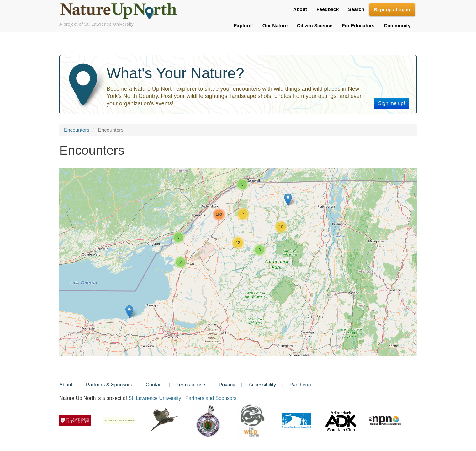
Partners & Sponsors (109, 385)
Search (356, 9)
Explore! (243, 26)
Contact (154, 385)
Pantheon (300, 385)
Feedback (328, 9)
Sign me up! (391, 103)
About (300, 9)
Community (397, 26)
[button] (129, 312)
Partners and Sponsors (211, 398)
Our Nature (275, 26)
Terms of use (191, 385)
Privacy (227, 385)
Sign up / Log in (392, 10)
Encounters (77, 130)
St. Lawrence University (155, 398)
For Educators (358, 26)
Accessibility (262, 385)
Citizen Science (315, 26)
